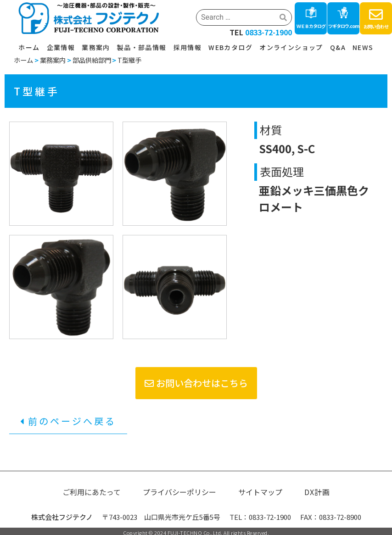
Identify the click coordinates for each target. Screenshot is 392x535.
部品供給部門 (92, 60)
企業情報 (61, 47)
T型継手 (129, 60)
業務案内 (96, 47)
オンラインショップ (291, 47)
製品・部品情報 (142, 47)
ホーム (29, 47)
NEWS (363, 47)
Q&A (338, 47)
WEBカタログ (230, 47)
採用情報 (188, 47)
